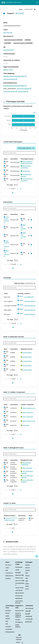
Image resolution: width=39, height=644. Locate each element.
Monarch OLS (19, 611)
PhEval (7, 613)
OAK (7, 621)
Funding (8, 578)
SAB (7, 570)
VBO (27, 581)
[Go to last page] (20, 189)
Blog (27, 614)
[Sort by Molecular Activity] (33, 349)
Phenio (27, 576)
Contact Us (9, 573)
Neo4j (18, 573)
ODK (7, 624)
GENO (27, 584)
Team (7, 568)
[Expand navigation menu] (37, 3)
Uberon (28, 568)
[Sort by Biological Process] (33, 460)
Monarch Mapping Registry (18, 615)
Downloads (19, 567)
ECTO (27, 589)
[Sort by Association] (19, 159)
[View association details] (31, 220)
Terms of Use (19, 588)
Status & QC (19, 578)
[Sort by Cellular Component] (35, 404)
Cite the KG (19, 590)
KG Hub (18, 620)
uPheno (28, 570)
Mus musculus (8, 33)
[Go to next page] (17, 189)
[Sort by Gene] (8, 159)
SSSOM (8, 619)
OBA (27, 578)
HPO (27, 573)
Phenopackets (10, 632)
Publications (9, 576)
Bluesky (28, 622)
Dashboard (19, 598)
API (17, 570)
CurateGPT (9, 629)
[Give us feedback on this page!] (37, 556)
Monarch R (19, 575)
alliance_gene (8, 70)
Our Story (8, 565)
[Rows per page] (16, 185)
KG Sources (19, 596)
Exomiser (8, 611)
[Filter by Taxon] (25, 283)
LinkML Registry (18, 626)
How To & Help (20, 581)
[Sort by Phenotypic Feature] (34, 159)
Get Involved (29, 608)
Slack (28, 611)
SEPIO (27, 586)
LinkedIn (29, 616)
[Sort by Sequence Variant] (16, 515)
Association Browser (19, 602)
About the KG (20, 593)
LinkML (7, 616)
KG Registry (19, 622)
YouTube (29, 619)
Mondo (28, 565)
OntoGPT (8, 627)
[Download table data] (12, 192)
